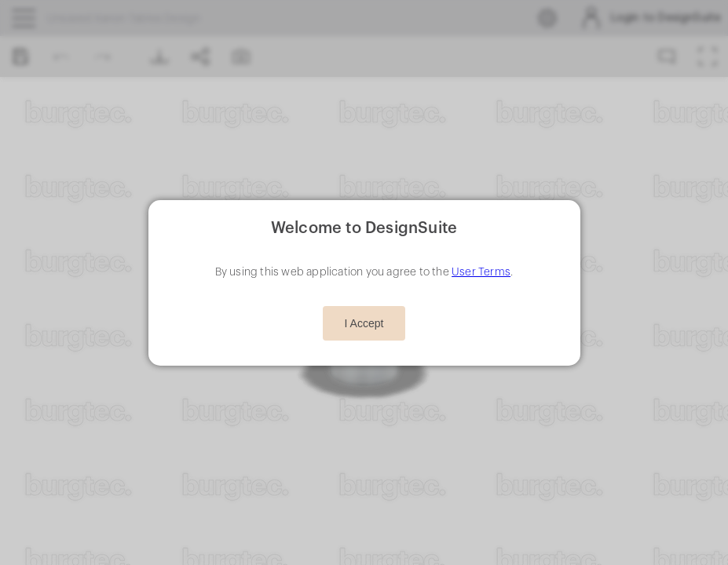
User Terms (481, 272)
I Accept (364, 323)
